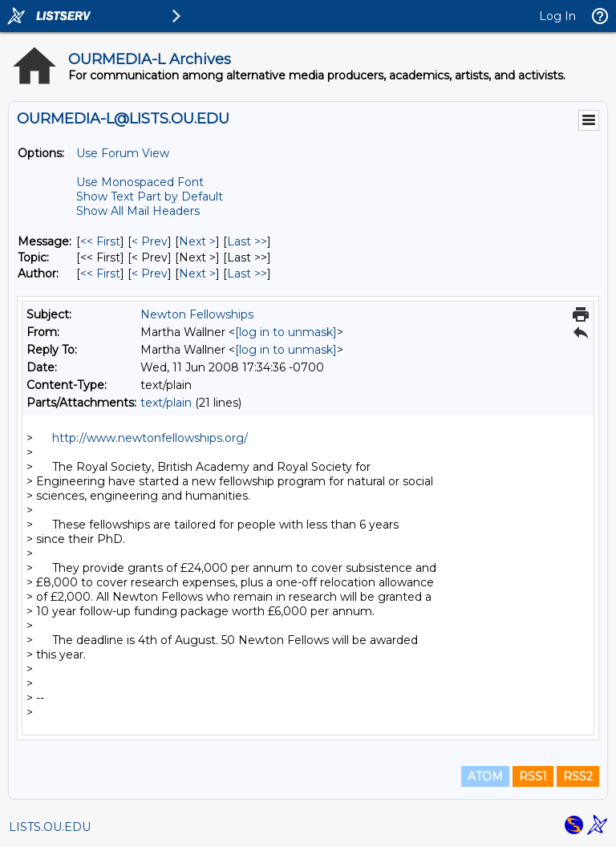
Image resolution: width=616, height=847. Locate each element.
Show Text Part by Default (150, 197)
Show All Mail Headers (138, 211)
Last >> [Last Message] (247, 241)
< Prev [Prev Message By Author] (150, 274)
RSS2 (578, 776)
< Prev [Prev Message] (150, 241)
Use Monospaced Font (140, 182)
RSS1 (533, 776)
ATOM (485, 776)
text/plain (166, 403)
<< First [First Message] (100, 241)
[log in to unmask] (286, 332)
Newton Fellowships (197, 314)
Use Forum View (123, 153)
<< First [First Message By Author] (100, 274)
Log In (557, 16)
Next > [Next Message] (197, 241)
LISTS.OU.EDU (50, 827)
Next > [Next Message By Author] (197, 274)
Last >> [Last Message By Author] (247, 274)
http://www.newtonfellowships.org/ (150, 438)
